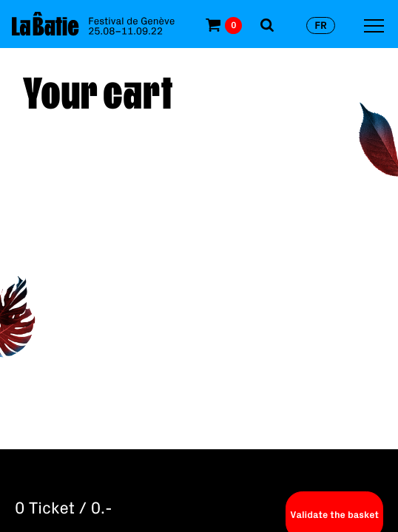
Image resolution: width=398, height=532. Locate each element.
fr (321, 25)
